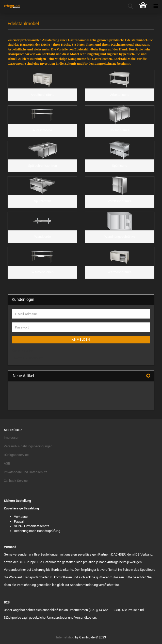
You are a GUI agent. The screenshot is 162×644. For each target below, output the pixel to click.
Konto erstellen (22, 351)
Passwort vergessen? (27, 358)
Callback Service (16, 481)
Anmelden (81, 340)
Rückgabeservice (16, 455)
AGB (7, 463)
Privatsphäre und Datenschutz (25, 472)
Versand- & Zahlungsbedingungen (28, 446)
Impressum (12, 438)
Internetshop (65, 637)
